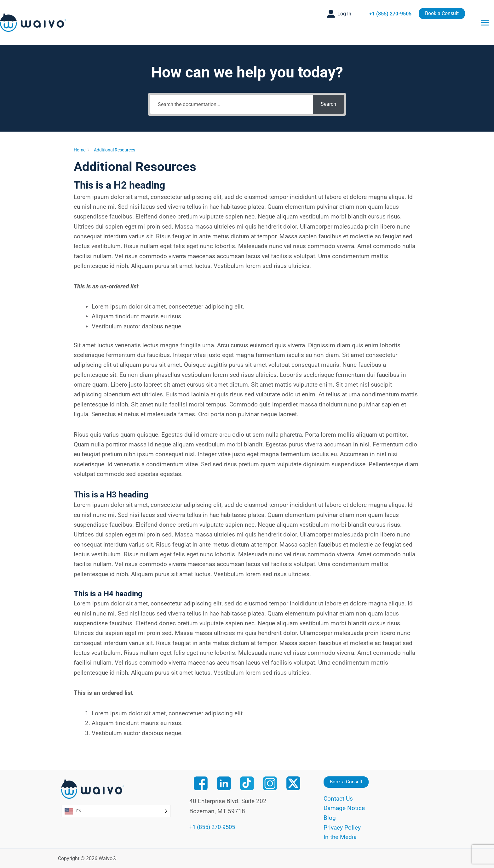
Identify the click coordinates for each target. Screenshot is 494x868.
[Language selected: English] (116, 810)
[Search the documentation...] (231, 104)
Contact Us (338, 798)
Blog (330, 817)
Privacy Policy (342, 827)
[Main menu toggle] (485, 23)
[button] (339, 14)
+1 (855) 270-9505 (390, 14)
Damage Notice (344, 808)
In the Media (340, 837)
